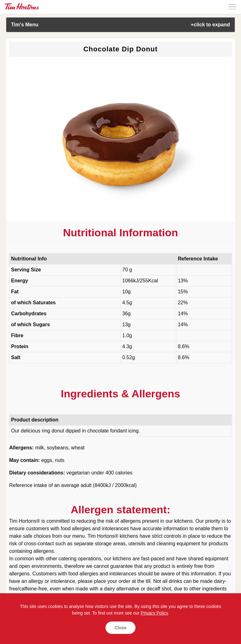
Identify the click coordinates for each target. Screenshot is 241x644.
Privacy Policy (154, 613)
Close (120, 628)
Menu (232, 7)
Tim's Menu (120, 25)
